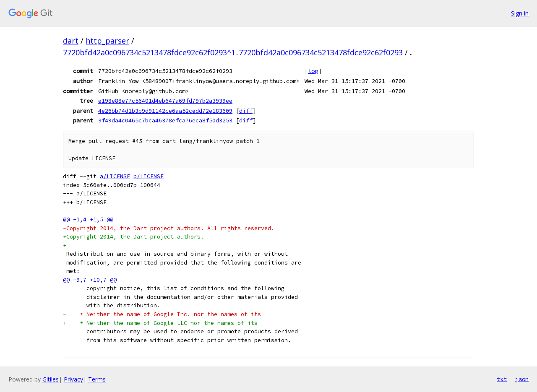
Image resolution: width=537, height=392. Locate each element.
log (313, 71)
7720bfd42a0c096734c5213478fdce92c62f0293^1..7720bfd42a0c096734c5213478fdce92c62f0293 (233, 52)
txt (502, 379)
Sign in (520, 13)
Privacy (73, 379)
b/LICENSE (149, 176)
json (522, 379)
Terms (97, 379)
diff (246, 111)
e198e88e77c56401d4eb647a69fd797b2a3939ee (165, 101)
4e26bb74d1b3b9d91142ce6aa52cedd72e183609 (165, 111)
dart (71, 41)
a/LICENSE (115, 176)
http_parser (107, 41)
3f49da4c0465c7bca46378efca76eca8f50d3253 (165, 120)
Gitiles (51, 379)
